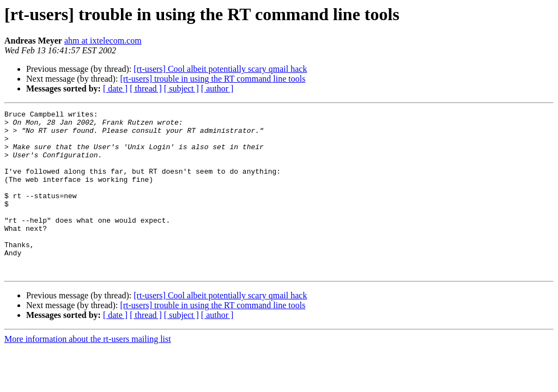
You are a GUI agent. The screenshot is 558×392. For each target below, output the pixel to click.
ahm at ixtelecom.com (103, 41)
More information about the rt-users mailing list (88, 372)
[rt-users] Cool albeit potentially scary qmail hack (220, 69)
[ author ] (217, 88)
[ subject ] (181, 88)
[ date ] (115, 88)
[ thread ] (146, 88)
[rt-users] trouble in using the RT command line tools (213, 79)
